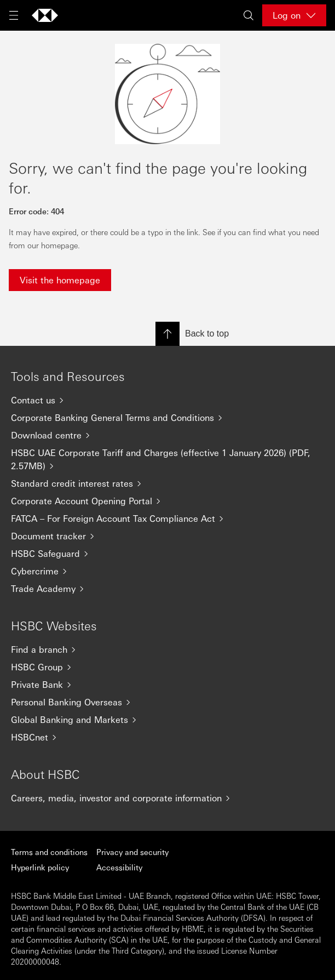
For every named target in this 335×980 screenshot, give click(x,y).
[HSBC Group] (168, 667)
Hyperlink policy (40, 867)
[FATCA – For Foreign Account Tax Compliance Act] (168, 519)
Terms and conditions (49, 852)
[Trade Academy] (168, 589)
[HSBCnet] (168, 737)
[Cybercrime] (168, 571)
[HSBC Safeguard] (168, 554)
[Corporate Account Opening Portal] (168, 501)
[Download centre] (168, 435)
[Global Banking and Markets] (168, 720)
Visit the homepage (60, 280)
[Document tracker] (168, 536)
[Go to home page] (45, 15)
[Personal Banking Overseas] (168, 702)
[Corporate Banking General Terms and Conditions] (168, 418)
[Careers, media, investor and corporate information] (168, 798)
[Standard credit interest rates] (168, 483)
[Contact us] (168, 400)
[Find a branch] (168, 649)
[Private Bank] (168, 685)
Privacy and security (132, 852)
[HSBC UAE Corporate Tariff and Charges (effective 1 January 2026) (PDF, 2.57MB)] (168, 459)
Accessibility (119, 867)
